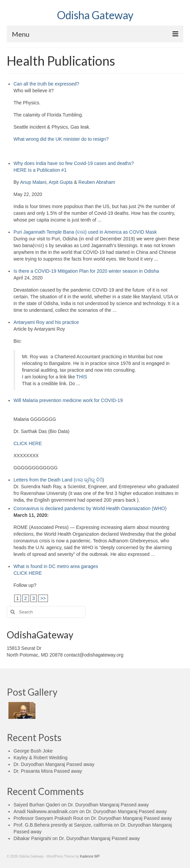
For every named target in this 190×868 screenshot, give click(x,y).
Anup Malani (33, 182)
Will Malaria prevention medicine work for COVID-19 (68, 400)
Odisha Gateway (95, 15)
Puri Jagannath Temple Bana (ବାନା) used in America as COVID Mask (85, 232)
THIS (82, 377)
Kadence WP (90, 856)
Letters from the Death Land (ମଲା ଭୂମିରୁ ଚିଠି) (59, 480)
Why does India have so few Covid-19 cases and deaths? (74, 163)
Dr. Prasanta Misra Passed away (48, 771)
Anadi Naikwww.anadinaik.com (46, 811)
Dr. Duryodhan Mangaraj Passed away (54, 764)
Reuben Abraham (97, 182)
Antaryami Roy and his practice (46, 322)
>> (43, 598)
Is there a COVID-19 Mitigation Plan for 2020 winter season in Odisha (86, 271)
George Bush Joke (33, 751)
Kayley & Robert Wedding (40, 758)
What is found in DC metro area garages (56, 566)
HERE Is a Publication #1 (40, 170)
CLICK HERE (28, 443)
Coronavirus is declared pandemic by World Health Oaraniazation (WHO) (90, 508)
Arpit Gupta (61, 182)
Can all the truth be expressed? (46, 84)
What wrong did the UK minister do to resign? (61, 139)
